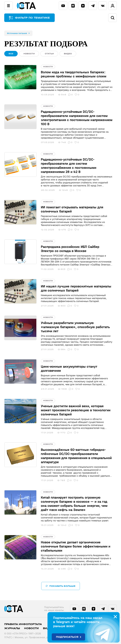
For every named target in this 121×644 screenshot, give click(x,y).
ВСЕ (11, 54)
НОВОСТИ (29, 54)
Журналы (12, 628)
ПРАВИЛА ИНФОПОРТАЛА (23, 624)
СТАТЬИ (49, 54)
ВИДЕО (68, 54)
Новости (31, 628)
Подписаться (67, 637)
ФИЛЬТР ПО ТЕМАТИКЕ (33, 18)
